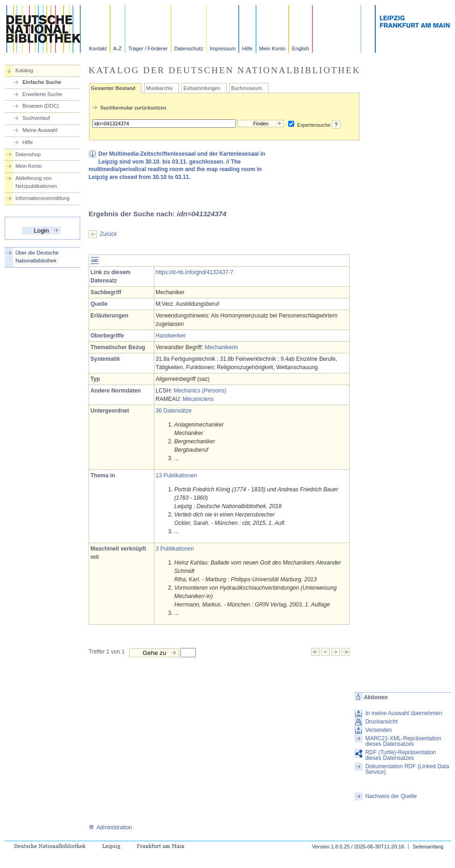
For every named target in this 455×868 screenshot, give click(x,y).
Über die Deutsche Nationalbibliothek (37, 257)
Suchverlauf (36, 118)
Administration (110, 827)
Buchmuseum (247, 88)
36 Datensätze (174, 411)
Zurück (108, 234)
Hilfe (247, 48)
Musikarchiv (159, 88)
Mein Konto (272, 48)
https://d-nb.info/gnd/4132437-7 (195, 272)
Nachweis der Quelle (391, 796)
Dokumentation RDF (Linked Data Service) (407, 769)
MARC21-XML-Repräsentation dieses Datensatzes (403, 741)
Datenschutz (189, 48)
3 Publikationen (175, 549)
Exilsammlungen (202, 88)
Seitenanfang (428, 847)
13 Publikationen (176, 475)
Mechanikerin (221, 347)
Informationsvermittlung (42, 198)
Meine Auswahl (40, 130)
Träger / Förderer (148, 48)
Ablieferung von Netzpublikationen (36, 182)
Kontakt (98, 48)
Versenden (378, 730)
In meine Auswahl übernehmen (403, 713)
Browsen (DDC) (41, 106)
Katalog (24, 70)
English (300, 48)
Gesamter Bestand (113, 88)
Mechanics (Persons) (200, 391)
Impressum (223, 48)
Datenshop (28, 154)
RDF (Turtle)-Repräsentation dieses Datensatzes (400, 755)
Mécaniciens (198, 399)
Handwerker (171, 336)
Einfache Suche (42, 82)
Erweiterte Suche (42, 94)
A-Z (117, 48)
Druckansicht (381, 722)
